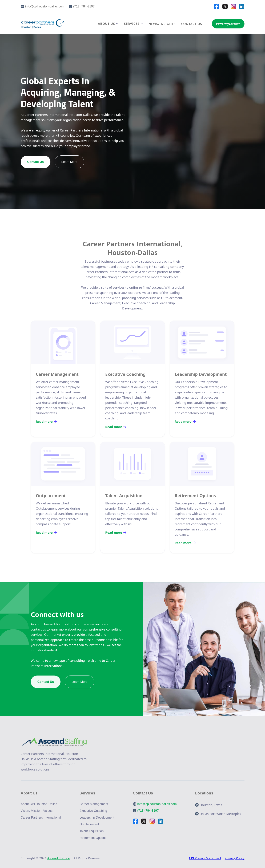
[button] (108, 24)
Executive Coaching (93, 811)
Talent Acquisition (92, 831)
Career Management (94, 804)
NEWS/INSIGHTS (162, 24)
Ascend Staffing (59, 858)
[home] (42, 24)
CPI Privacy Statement (205, 858)
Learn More (69, 162)
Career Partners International (41, 818)
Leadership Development (97, 818)
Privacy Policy (235, 858)
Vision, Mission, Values (37, 811)
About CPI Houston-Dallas (39, 804)
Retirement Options (93, 838)
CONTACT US (192, 24)
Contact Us (36, 162)
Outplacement (89, 824)
